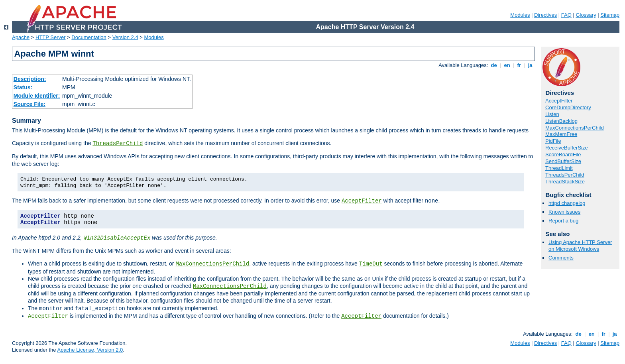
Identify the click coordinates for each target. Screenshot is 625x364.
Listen (552, 114)
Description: (30, 79)
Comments (561, 258)
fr (519, 65)
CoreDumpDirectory (568, 107)
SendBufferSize (563, 161)
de (494, 65)
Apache (21, 37)
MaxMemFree (561, 134)
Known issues (564, 212)
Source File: (29, 104)
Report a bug (563, 221)
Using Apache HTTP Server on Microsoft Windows (580, 246)
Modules (520, 15)
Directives (545, 15)
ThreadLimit (559, 168)
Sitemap (610, 15)
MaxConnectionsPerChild (212, 264)
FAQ (566, 15)
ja (530, 65)
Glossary (586, 15)
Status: (23, 87)
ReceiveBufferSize (567, 148)
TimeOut (371, 264)
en (507, 65)
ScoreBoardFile (563, 154)
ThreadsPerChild (118, 144)
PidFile (553, 141)
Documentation (89, 37)
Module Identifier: (37, 96)
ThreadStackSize (565, 182)
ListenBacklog (561, 121)
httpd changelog (567, 203)
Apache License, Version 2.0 (90, 350)
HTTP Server (51, 37)
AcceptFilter (362, 201)
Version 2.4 (125, 37)
